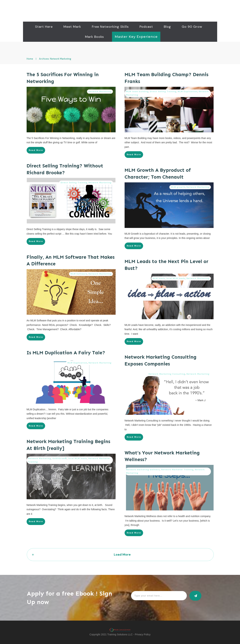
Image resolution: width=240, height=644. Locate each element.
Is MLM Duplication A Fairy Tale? (66, 353)
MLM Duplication (188, 91)
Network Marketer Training (177, 470)
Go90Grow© (60, 458)
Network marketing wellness (143, 470)
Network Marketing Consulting (167, 374)
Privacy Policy (143, 634)
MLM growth (178, 187)
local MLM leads (176, 278)
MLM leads (159, 278)
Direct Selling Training (163, 91)
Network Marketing (100, 91)
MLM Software (79, 274)
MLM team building (137, 91)
